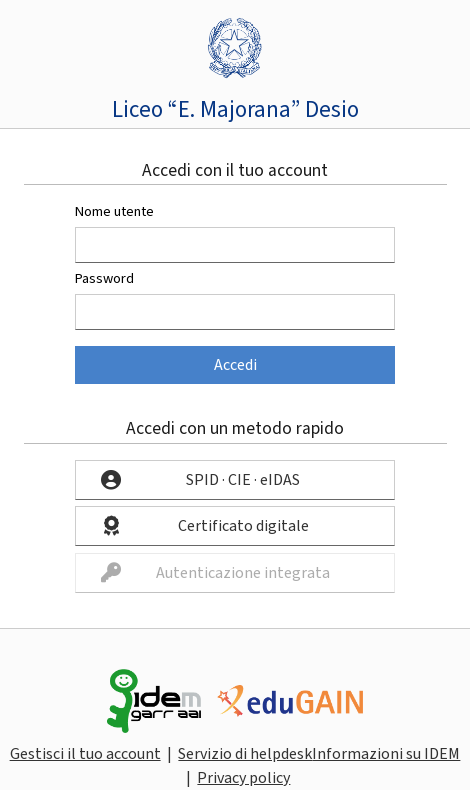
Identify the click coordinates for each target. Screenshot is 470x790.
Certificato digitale (243, 526)
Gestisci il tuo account (85, 754)
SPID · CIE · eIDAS (243, 480)
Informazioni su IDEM (386, 754)
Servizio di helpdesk (245, 754)
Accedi (235, 365)
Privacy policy (243, 778)
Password (104, 278)
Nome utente (114, 211)
